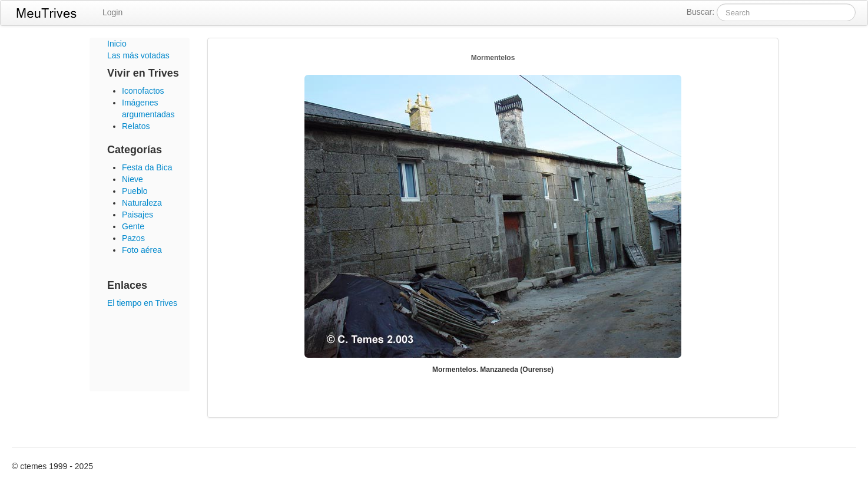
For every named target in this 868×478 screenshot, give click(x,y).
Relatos (136, 126)
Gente (133, 226)
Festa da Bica (147, 167)
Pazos (133, 238)
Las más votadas (138, 55)
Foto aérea (142, 250)
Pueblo (135, 191)
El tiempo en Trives (142, 303)
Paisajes (138, 215)
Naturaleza (142, 203)
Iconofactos (143, 91)
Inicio (117, 44)
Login (112, 12)
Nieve (132, 179)
